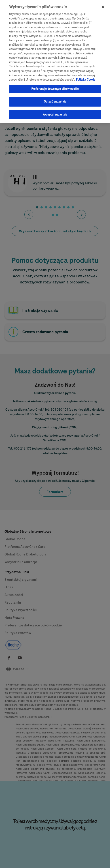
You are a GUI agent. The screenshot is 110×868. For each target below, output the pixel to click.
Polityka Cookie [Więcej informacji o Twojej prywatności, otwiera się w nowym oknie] (86, 77)
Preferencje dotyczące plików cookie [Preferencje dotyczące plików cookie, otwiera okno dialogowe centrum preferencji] (55, 86)
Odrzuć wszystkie (55, 99)
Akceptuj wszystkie (55, 112)
